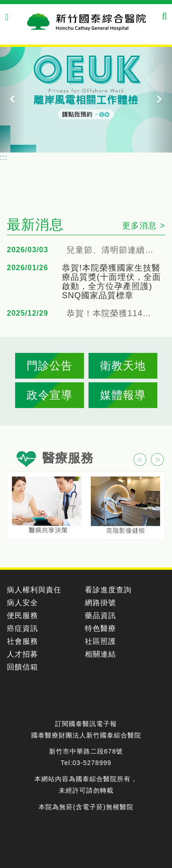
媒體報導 (123, 395)
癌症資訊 (22, 628)
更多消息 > (144, 226)
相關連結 (100, 654)
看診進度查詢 (108, 590)
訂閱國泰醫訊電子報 (86, 724)
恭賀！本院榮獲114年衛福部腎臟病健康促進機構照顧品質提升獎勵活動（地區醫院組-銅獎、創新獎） (112, 314)
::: (4, 157)
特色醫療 (100, 628)
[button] (13, 99)
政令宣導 (50, 395)
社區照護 (100, 641)
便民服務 (22, 616)
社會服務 (22, 641)
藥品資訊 (100, 616)
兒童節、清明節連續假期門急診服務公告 (112, 250)
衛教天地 (123, 366)
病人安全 (22, 603)
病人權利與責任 (34, 590)
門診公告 (50, 366)
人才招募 (22, 654)
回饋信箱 (22, 667)
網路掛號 (100, 603)
